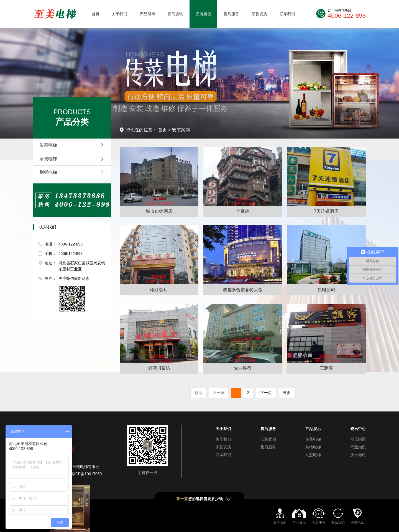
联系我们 (287, 14)
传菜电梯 (73, 145)
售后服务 (231, 14)
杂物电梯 (73, 159)
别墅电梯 (73, 172)
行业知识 (358, 447)
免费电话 (357, 523)
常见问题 (358, 439)
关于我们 (119, 14)
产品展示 (147, 14)
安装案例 (203, 14)
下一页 (266, 393)
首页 (96, 14)
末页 (287, 393)
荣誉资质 (259, 14)
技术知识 (358, 455)
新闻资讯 (175, 14)
